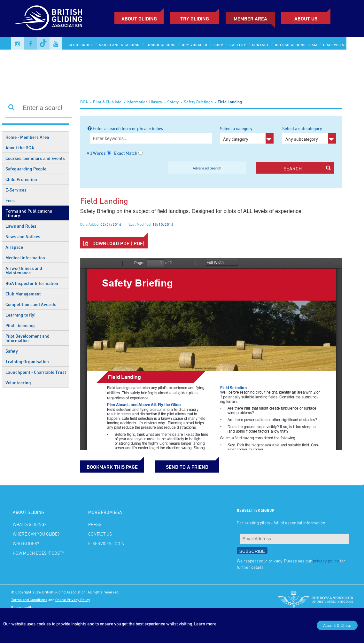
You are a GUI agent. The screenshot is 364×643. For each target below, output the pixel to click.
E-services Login (340, 45)
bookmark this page (112, 467)
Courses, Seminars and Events (35, 158)
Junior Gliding (161, 45)
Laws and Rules (21, 226)
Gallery (238, 45)
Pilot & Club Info (107, 102)
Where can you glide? (36, 534)
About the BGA (20, 148)
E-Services (16, 190)
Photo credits (22, 607)
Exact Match (126, 153)
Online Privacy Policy (73, 600)
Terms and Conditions (29, 600)
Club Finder (81, 45)
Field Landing (230, 102)
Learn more (205, 624)
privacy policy (326, 561)
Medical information (25, 258)
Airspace (14, 247)
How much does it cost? (38, 553)
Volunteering (18, 383)
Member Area (250, 19)
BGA (84, 102)
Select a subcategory (309, 135)
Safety (12, 351)
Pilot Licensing (20, 325)
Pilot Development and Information (27, 338)
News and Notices (23, 236)
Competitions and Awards (31, 304)
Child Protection (21, 179)
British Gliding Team (296, 45)
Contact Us (100, 534)
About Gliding (139, 19)
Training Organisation (27, 361)
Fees (10, 200)
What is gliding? (30, 524)
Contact (260, 45)
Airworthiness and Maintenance (24, 270)
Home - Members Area (27, 137)
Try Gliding (195, 19)
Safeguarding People (26, 169)
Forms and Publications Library (29, 213)
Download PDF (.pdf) (114, 243)
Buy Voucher (195, 45)
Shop (218, 45)
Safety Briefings (198, 102)
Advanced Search (207, 168)
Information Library (144, 102)
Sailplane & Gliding (119, 45)
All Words (96, 153)
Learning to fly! (20, 315)
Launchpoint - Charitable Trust (36, 372)
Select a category (247, 135)
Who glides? (26, 543)
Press (95, 524)
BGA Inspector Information (32, 283)
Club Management (23, 294)
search (307, 168)
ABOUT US (306, 19)
